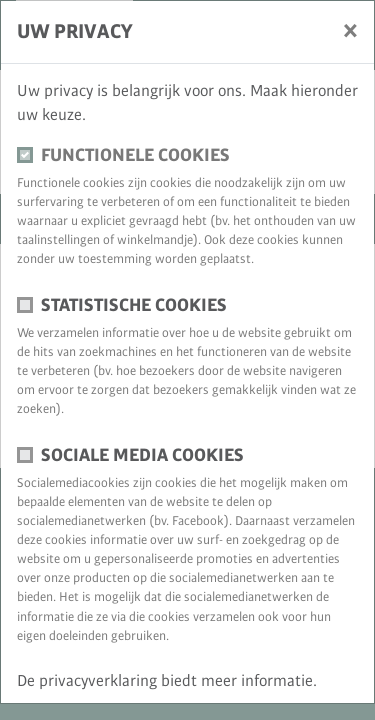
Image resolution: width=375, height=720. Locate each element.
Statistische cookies (134, 305)
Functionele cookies (135, 155)
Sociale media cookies (142, 455)
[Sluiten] (350, 30)
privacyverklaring (100, 681)
